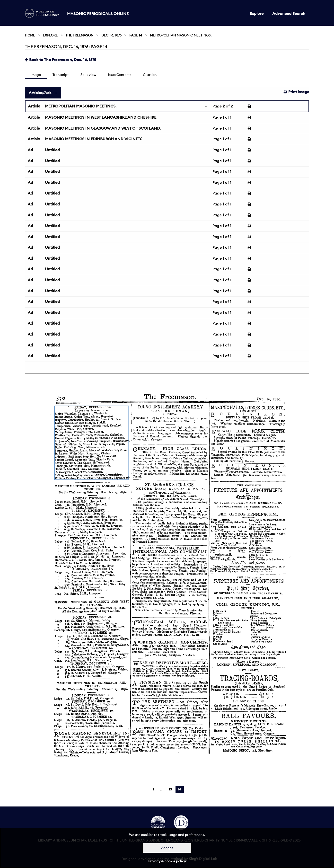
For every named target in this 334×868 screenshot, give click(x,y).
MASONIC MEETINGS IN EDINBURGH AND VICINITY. (94, 139)
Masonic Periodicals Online (98, 14)
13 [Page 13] (170, 789)
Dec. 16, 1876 (111, 35)
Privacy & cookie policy (167, 861)
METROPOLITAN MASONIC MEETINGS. (81, 106)
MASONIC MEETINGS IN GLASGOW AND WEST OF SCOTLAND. (103, 128)
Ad (30, 150)
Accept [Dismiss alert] (167, 848)
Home (30, 35)
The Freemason (79, 35)
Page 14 (136, 35)
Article (34, 106)
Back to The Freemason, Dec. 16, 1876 (61, 60)
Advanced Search (289, 13)
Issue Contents (120, 75)
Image (36, 75)
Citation (150, 75)
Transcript (61, 75)
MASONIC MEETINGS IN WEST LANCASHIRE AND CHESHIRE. (101, 117)
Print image (296, 92)
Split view (88, 75)
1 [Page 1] (153, 789)
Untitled (52, 150)
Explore (257, 13)
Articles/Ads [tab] (40, 93)
